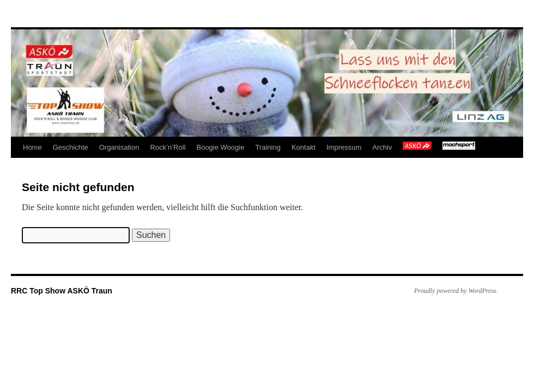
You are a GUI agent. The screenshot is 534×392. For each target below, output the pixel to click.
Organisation (119, 147)
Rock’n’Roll (168, 147)
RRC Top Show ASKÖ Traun (62, 291)
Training (268, 147)
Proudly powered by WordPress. (456, 291)
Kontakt (304, 147)
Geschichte (71, 147)
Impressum (344, 147)
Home (32, 147)
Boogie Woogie (220, 147)
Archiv (382, 147)
